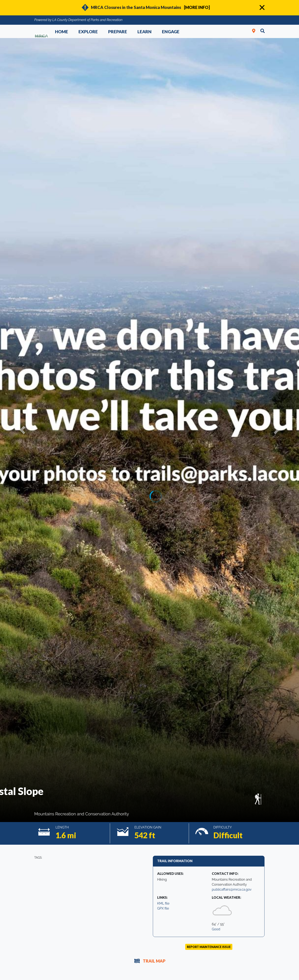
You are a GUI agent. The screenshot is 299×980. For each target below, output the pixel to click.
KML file (163, 903)
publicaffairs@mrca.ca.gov (232, 889)
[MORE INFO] (197, 7)
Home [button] (62, 31)
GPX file (163, 908)
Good (216, 929)
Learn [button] (145, 31)
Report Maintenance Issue (209, 947)
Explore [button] (88, 31)
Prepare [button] (118, 31)
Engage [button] (171, 31)
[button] (22, 430)
